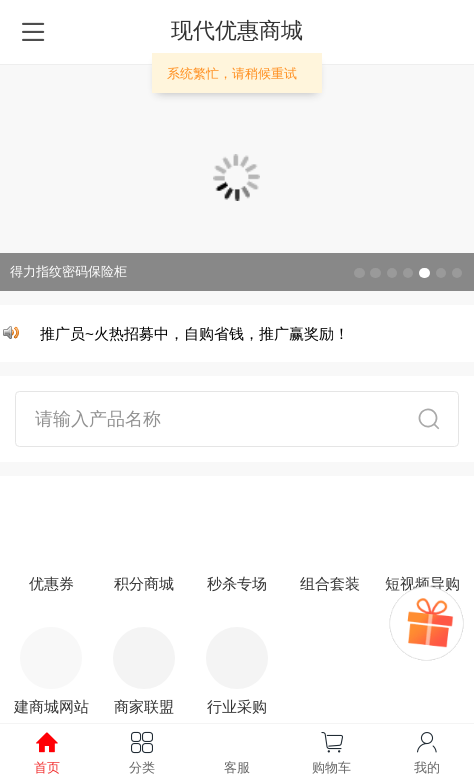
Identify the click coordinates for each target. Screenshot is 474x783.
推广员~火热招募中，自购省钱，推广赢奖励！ (196, 333)
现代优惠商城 (237, 30)
